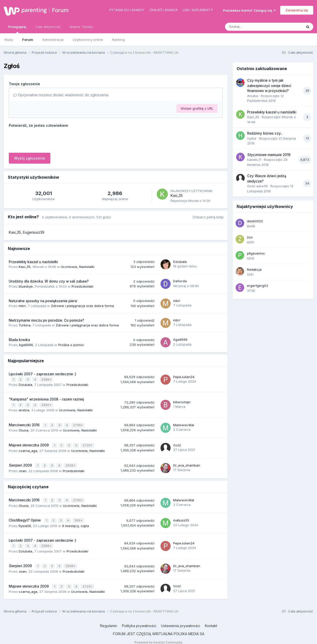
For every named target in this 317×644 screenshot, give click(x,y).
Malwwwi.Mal (184, 423)
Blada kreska (19, 340)
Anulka (253, 96)
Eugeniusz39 (34, 232)
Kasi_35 (177, 195)
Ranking (118, 40)
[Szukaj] (251, 27)
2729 (88, 443)
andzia (24, 409)
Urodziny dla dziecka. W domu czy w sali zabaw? (49, 281)
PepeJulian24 (184, 376)
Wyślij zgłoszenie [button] (30, 158)
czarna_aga (28, 448)
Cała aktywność (48, 27)
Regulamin (109, 620)
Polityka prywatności (139, 620)
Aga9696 (26, 345)
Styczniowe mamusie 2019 (269, 155)
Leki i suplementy (198, 10)
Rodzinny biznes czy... (265, 133)
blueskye (26, 286)
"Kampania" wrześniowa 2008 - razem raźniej (46, 399)
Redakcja (254, 269)
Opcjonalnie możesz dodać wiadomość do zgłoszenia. (61, 95)
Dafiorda (180, 281)
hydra (252, 138)
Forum (60, 10)
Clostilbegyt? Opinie (25, 517)
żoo (250, 237)
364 (79, 517)
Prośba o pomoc (71, 345)
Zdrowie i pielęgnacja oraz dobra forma (82, 306)
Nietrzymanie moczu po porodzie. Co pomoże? (46, 320)
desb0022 (255, 221)
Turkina (25, 325)
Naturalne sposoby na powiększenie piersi (43, 301)
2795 (78, 424)
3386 (47, 379)
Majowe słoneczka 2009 (29, 443)
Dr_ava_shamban (187, 463)
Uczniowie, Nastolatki (78, 267)
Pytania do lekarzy (127, 10)
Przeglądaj (17, 29)
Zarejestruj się (297, 10)
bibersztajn (182, 401)
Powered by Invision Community (158, 637)
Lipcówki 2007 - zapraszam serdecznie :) (43, 374)
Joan (23, 468)
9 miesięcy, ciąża (75, 522)
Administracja (53, 40)
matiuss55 (181, 516)
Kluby (9, 40)
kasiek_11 (254, 160)
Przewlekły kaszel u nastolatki (33, 262)
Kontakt (211, 620)
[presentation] (47, 139)
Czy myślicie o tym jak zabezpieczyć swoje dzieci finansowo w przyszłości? (269, 86)
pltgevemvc (256, 253)
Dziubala (180, 262)
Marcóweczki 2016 (25, 423)
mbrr (22, 306)
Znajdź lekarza (164, 10)
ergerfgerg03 (258, 286)
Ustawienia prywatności (181, 620)
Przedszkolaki (82, 286)
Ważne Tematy (81, 27)
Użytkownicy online (88, 40)
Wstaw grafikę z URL (197, 108)
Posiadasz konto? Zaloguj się (249, 10)
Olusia (24, 428)
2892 (47, 404)
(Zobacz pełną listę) (208, 217)
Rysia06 (25, 522)
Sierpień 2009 (21, 463)
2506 (71, 463)
